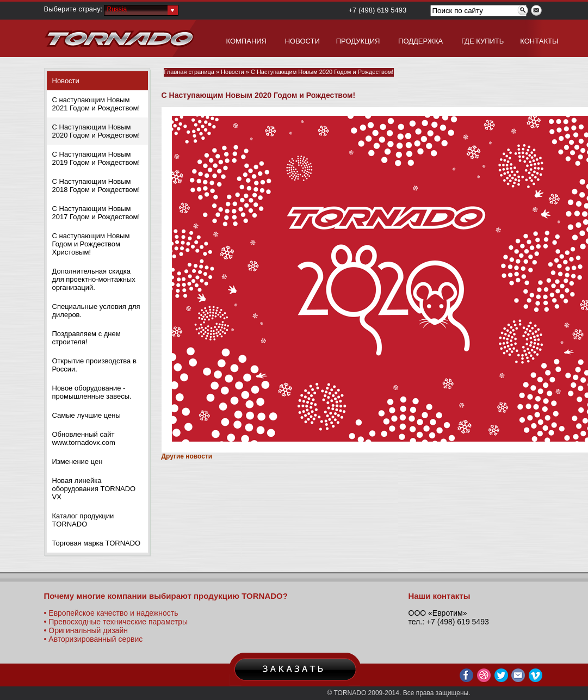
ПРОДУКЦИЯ (358, 41)
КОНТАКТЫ (539, 41)
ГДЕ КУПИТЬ (482, 41)
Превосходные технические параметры (118, 622)
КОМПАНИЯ (247, 41)
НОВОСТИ (302, 41)
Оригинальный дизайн (88, 630)
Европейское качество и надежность (113, 613)
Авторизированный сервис (95, 639)
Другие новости (187, 456)
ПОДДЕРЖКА (420, 41)
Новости (66, 81)
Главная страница (189, 72)
